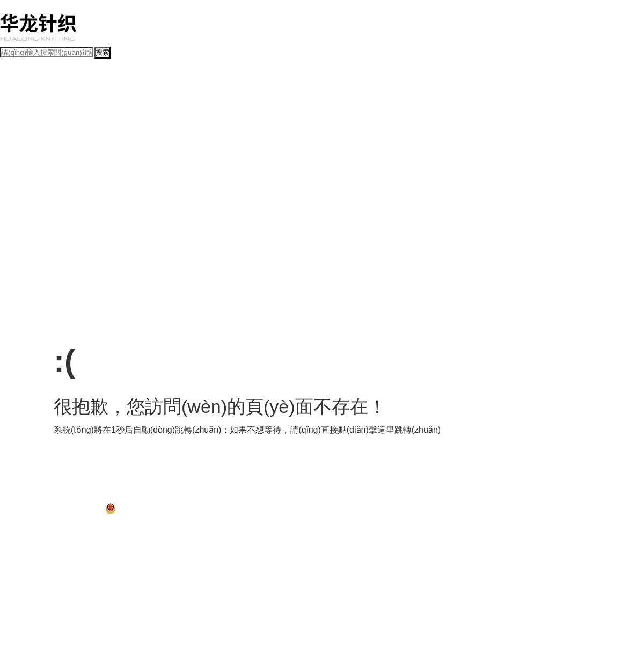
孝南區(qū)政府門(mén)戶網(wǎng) (77, 497)
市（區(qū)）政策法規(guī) (195, 238)
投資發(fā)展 (18, 145)
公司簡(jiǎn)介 (20, 98)
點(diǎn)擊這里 (366, 430)
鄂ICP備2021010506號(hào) (63, 512)
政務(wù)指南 (19, 261)
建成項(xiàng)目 (168, 168)
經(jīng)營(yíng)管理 (28, 133)
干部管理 (144, 214)
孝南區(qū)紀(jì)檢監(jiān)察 (272, 497)
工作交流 (162, 191)
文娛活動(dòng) (199, 191)
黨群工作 (13, 203)
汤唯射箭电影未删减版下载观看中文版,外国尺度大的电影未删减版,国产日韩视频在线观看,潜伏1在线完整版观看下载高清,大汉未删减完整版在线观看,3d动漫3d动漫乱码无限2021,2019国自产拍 (274, 5)
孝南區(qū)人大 (151, 497)
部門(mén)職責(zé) (179, 98)
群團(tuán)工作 (225, 214)
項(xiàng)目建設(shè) (30, 156)
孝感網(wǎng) (332, 497)
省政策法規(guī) (132, 238)
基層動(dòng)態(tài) (227, 122)
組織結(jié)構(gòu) (68, 98)
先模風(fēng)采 (74, 191)
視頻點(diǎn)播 (148, 122)
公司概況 (13, 87)
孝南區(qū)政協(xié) (203, 497)
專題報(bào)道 (105, 122)
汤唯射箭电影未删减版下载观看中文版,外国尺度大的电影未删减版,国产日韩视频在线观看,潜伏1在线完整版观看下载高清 (172, 535)
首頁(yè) (12, 75)
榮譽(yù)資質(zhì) (233, 98)
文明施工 (130, 168)
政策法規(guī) (20, 226)
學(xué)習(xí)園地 (122, 191)
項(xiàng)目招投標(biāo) (34, 168)
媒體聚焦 (185, 122)
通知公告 (70, 122)
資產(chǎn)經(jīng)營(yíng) (163, 145)
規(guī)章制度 (20, 238)
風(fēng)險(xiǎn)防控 (231, 145)
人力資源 (275, 145)
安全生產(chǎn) (312, 145)
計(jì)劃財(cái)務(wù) (94, 145)
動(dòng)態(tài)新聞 (28, 110)
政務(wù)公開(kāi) (25, 249)
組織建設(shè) (110, 214)
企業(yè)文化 (19, 180)
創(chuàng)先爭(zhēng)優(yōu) (44, 214)
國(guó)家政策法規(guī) (74, 238)
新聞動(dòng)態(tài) (28, 122)
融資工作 (50, 145)
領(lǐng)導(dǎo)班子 (123, 98)
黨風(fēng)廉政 (181, 214)
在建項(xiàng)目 (93, 168)
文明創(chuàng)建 (25, 191)
